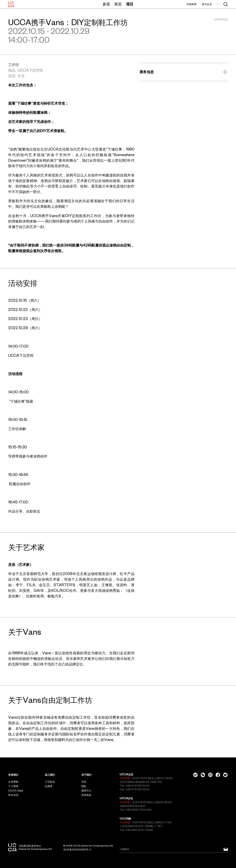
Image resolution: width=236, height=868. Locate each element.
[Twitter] (225, 775)
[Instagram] (210, 775)
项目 (130, 4)
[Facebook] (218, 775)
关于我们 (86, 775)
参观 (106, 4)
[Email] (174, 849)
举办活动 (13, 795)
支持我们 (13, 775)
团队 (84, 786)
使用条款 (86, 795)
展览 (118, 4)
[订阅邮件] (226, 849)
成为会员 (207, 4)
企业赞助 (13, 782)
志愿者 (49, 786)
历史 (84, 782)
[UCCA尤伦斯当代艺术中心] (11, 4)
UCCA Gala (16, 791)
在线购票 (192, 4)
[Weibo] (195, 775)
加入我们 (50, 775)
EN (218, 4)
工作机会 (50, 782)
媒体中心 (86, 791)
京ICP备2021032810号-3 (77, 850)
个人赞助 (13, 786)
